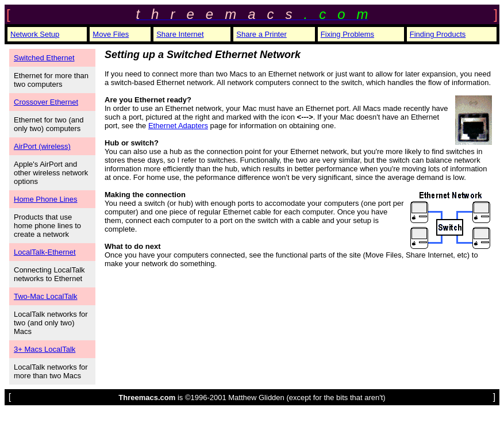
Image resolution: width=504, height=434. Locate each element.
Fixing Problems (347, 34)
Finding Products (438, 34)
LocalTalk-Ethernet (45, 252)
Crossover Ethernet (46, 102)
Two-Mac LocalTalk (46, 296)
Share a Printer (261, 34)
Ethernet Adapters (178, 126)
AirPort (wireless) (42, 146)
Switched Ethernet (44, 58)
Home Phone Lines (46, 199)
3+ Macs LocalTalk (45, 349)
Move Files (111, 34)
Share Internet (180, 34)
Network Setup (35, 34)
